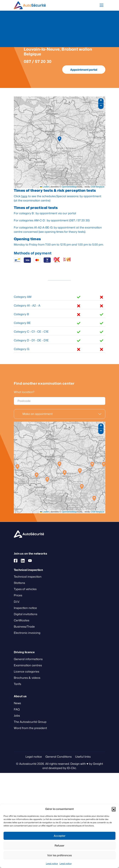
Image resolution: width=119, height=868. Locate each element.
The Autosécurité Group (30, 722)
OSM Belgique (97, 187)
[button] (114, 809)
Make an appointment (38, 414)
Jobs (17, 716)
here (24, 196)
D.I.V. (17, 602)
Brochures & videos (27, 678)
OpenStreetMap (69, 187)
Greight (98, 764)
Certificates (22, 620)
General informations (28, 659)
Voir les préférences (59, 855)
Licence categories (27, 671)
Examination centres (28, 665)
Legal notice (52, 863)
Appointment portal (84, 70)
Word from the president (30, 728)
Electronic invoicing (27, 633)
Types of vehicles (25, 589)
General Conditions (59, 757)
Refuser (59, 846)
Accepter (60, 836)
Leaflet (44, 187)
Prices (18, 595)
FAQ (17, 709)
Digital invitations (26, 614)
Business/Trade (24, 627)
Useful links (83, 757)
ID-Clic (72, 768)
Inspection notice (25, 608)
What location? (24, 392)
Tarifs (17, 684)
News (17, 703)
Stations (19, 583)
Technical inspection (28, 577)
